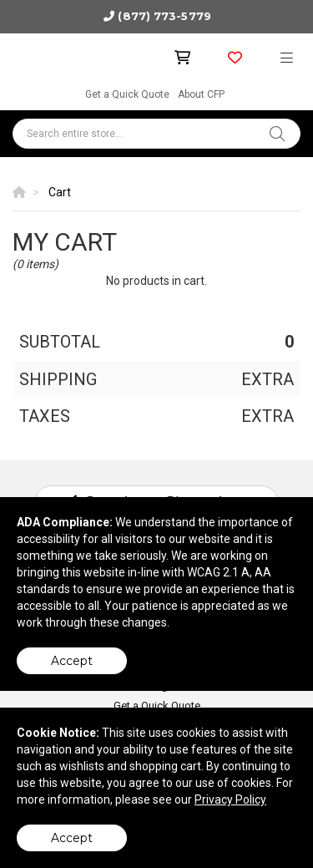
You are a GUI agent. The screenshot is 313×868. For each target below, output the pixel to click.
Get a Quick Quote (127, 94)
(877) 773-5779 (164, 16)
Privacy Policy (230, 799)
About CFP (201, 94)
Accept (72, 661)
